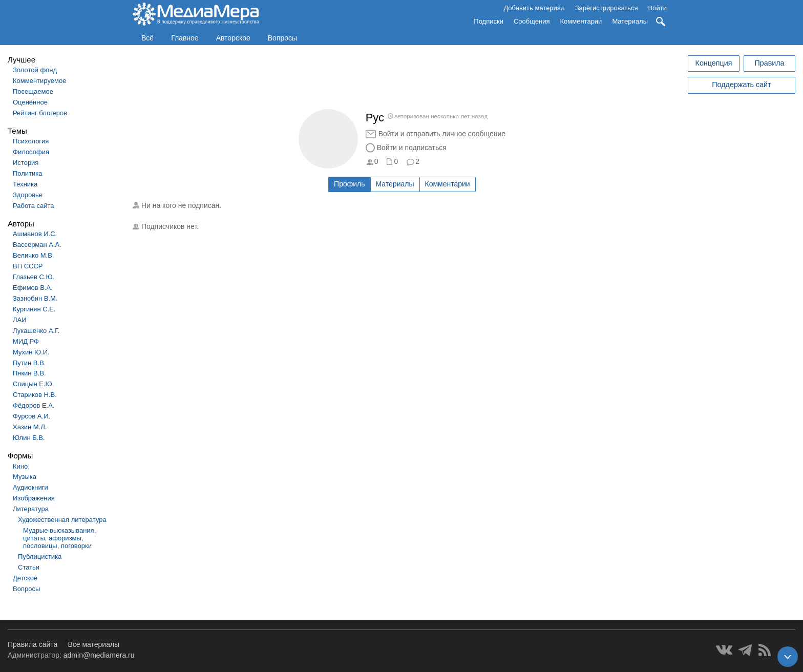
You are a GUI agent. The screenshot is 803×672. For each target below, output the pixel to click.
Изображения (34, 498)
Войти (658, 8)
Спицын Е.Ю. (33, 384)
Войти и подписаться (412, 148)
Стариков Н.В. (35, 395)
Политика (28, 173)
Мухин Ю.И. (31, 352)
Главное (185, 38)
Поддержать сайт (741, 85)
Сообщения (532, 21)
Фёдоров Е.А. (34, 405)
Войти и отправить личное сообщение (442, 134)
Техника (25, 184)
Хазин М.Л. (30, 427)
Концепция (714, 63)
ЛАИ (20, 320)
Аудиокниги (30, 487)
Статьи (29, 567)
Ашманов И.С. (35, 234)
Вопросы (282, 38)
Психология (31, 141)
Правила (769, 63)
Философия (31, 152)
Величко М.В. (34, 255)
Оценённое (30, 102)
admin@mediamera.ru (99, 655)
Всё (147, 38)
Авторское (233, 38)
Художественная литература (62, 520)
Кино (20, 466)
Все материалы (93, 644)
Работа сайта (34, 206)
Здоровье (28, 195)
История (26, 163)
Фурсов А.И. (31, 416)
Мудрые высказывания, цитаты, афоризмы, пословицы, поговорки (59, 538)
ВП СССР (28, 266)
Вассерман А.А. (37, 245)
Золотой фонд (35, 70)
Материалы (630, 21)
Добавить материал (534, 8)
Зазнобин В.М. (35, 298)
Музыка (25, 477)
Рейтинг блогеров (40, 113)
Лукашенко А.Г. (36, 331)
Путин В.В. (29, 363)
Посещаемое (33, 91)
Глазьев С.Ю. (34, 277)
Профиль (349, 184)
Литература (31, 509)
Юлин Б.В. (29, 438)
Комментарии (581, 21)
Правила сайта (33, 644)
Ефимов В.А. (33, 288)
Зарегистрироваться (607, 8)
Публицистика (40, 556)
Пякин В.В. (29, 373)
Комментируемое (39, 81)
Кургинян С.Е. (34, 309)
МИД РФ (26, 341)
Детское (25, 578)
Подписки (489, 21)
